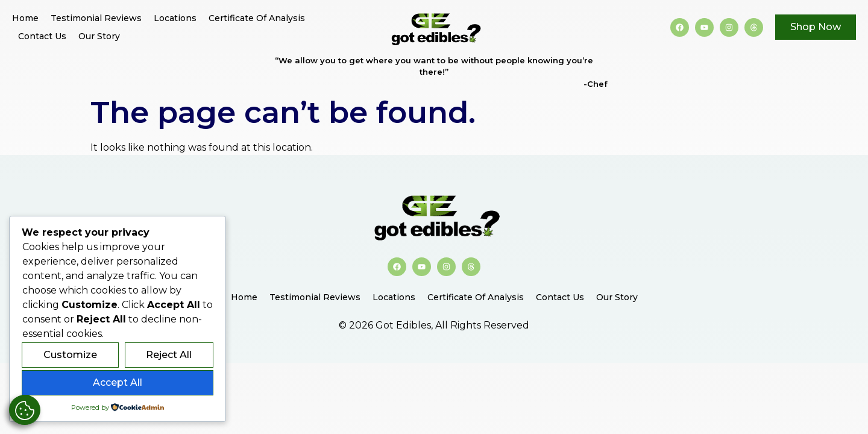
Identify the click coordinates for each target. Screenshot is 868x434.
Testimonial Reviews (96, 18)
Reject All (169, 355)
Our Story (99, 36)
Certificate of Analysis (257, 18)
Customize (70, 355)
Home (25, 18)
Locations (175, 18)
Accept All (118, 382)
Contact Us (42, 36)
